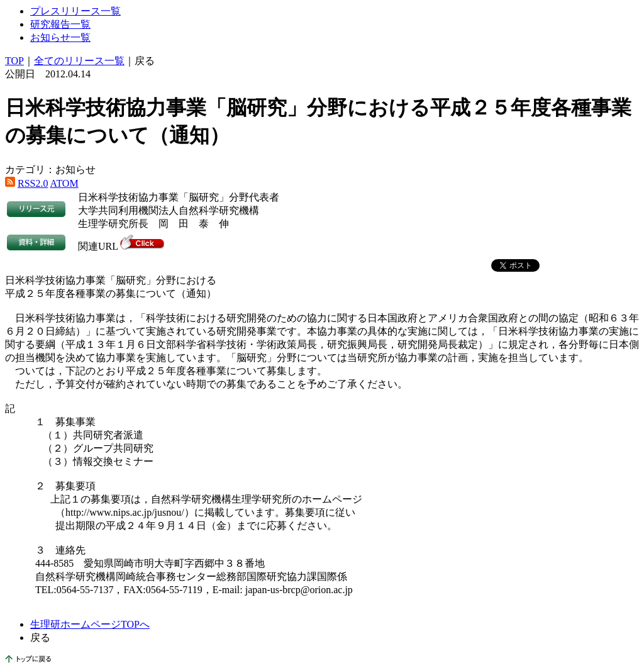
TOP (14, 61)
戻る (145, 61)
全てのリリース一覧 (79, 61)
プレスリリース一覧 (75, 11)
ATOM (64, 183)
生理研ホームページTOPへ (90, 624)
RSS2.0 (33, 183)
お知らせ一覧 (60, 37)
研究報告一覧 (60, 24)
